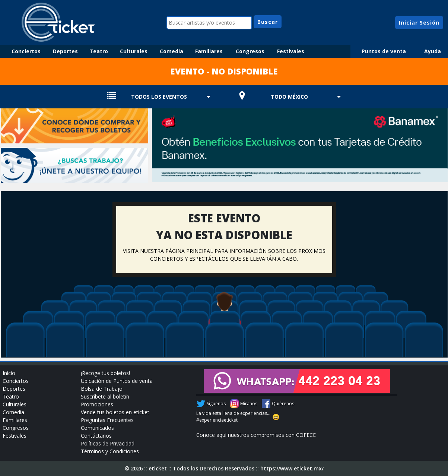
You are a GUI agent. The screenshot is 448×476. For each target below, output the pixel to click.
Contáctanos (96, 436)
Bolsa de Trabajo (102, 389)
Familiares (209, 51)
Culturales (134, 51)
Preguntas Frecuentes (107, 420)
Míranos (249, 404)
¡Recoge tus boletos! (105, 373)
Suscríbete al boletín (105, 396)
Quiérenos (283, 404)
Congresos (250, 51)
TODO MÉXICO (289, 97)
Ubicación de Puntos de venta (117, 381)
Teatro (99, 51)
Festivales (291, 51)
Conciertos (26, 51)
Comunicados (97, 428)
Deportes (65, 51)
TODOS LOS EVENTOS (159, 97)
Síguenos (216, 404)
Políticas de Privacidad (108, 443)
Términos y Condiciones (110, 451)
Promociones (97, 404)
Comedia (171, 51)
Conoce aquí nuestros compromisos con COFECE (256, 435)
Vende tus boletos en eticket (115, 412)
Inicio (9, 373)
